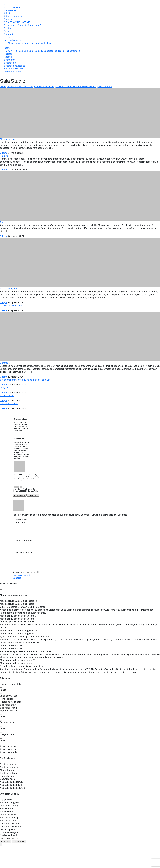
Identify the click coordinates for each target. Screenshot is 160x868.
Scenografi (10, 60)
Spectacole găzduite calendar (58, 87)
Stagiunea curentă (102, 87)
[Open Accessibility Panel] (1, 844)
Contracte (5, 363)
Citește (4, 153)
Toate (3, 87)
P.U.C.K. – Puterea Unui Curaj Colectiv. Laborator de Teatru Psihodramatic (42, 51)
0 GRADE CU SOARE (11, 305)
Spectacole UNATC (14, 69)
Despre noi (9, 31)
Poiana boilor (7, 396)
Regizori (8, 54)
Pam (2, 222)
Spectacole (10, 63)
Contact (8, 28)
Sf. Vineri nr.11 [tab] (33, 495)
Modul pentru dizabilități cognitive (18, 631)
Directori (8, 34)
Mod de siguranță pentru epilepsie (18, 601)
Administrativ (11, 10)
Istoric (7, 48)
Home (7, 37)
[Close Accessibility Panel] (1, 590)
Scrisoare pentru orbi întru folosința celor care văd (25, 380)
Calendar (9, 19)
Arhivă (7, 13)
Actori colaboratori (14, 7)
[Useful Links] (9, 839)
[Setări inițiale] (6, 841)
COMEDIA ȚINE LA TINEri (17, 22)
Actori (7, 4)
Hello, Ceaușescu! (9, 289)
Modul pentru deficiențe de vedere (18, 616)
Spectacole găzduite (15, 66)
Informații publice (13, 40)
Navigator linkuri (8, 835)
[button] (1, 688)
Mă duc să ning (8, 139)
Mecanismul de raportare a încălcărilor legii (30, 43)
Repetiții (8, 57)
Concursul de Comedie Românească (23, 25)
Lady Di (4, 388)
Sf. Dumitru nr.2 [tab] (19, 495)
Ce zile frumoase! (9, 404)
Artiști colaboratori (14, 16)
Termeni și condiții (13, 72)
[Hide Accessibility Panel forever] (19, 841)
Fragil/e (4, 156)
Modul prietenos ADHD (13, 645)
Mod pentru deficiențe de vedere (17, 660)
